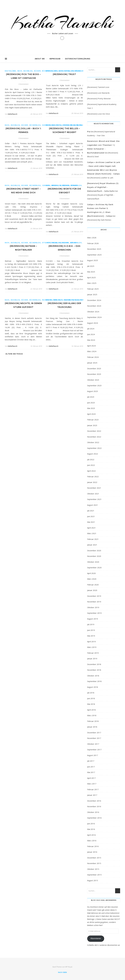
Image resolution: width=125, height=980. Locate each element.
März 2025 (92, 283)
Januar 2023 (92, 425)
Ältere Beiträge (14, 354)
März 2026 (92, 238)
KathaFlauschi (62, 23)
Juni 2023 (91, 403)
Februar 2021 (93, 539)
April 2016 (91, 835)
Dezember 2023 (94, 368)
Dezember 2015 (94, 858)
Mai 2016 (91, 829)
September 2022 (94, 448)
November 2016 (94, 806)
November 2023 (94, 374)
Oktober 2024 (93, 312)
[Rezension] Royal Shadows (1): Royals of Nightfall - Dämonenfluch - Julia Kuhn (103, 187)
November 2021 (94, 488)
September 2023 (94, 385)
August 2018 (93, 687)
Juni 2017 (91, 767)
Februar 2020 (93, 585)
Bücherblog (35, 125)
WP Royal (69, 967)
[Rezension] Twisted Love (98, 87)
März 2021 (92, 533)
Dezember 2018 (94, 664)
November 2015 (94, 863)
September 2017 (94, 750)
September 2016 (94, 818)
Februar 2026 (93, 243)
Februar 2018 (93, 721)
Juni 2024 (91, 334)
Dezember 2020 (94, 550)
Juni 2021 (91, 516)
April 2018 (91, 710)
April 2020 (91, 573)
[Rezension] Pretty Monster (99, 98)
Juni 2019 (91, 630)
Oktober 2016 (93, 812)
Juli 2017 (91, 761)
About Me (40, 59)
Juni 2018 (91, 698)
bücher (37, 71)
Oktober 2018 (93, 676)
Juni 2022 (91, 465)
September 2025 (94, 255)
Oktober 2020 (93, 562)
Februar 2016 (93, 846)
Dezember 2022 (94, 431)
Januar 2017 (92, 795)
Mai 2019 (91, 636)
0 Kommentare (23, 84)
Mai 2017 (91, 772)
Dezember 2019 (94, 596)
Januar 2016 (92, 852)
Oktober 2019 (93, 607)
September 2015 (94, 875)
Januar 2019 (92, 659)
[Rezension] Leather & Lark (102, 178)
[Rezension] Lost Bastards (98, 93)
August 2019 (93, 619)
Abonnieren (96, 938)
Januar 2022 (92, 482)
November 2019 (94, 602)
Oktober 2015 (93, 869)
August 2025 (93, 260)
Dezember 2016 (94, 801)
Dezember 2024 (94, 300)
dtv (44, 243)
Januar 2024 (92, 363)
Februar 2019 (93, 653)
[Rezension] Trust (64, 74)
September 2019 (94, 613)
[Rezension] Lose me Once (99, 114)
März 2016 (92, 841)
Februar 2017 (93, 789)
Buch (20, 71)
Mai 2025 (91, 272)
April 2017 (91, 778)
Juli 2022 (91, 459)
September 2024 (94, 317)
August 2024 (93, 323)
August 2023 (93, 391)
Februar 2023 (93, 420)
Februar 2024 (93, 357)
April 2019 (91, 642)
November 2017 (94, 738)
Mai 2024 (91, 340)
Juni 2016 (91, 824)
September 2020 (94, 567)
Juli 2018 (91, 693)
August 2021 (93, 505)
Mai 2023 (91, 408)
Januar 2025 (92, 294)
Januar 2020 (92, 590)
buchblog (28, 71)
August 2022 (93, 454)
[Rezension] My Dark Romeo (99, 220)
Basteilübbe (10, 71)
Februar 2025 (93, 289)
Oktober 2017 (93, 744)
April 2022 (91, 471)
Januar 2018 (92, 727)
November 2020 (94, 556)
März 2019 (92, 647)
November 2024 (94, 306)
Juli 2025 (91, 266)
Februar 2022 (93, 476)
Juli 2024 (91, 329)
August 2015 (93, 880)
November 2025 (94, 249)
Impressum (55, 59)
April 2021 (91, 528)
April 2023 (91, 414)
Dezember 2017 (94, 733)
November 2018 (94, 670)
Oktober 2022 (93, 442)
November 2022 (94, 437)
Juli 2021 (91, 511)
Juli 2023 (91, 397)
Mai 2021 (91, 522)
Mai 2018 (91, 704)
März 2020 (92, 579)
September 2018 (94, 681)
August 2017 (93, 755)
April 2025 (91, 277)
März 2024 (92, 351)
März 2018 (92, 715)
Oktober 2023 (93, 380)
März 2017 (92, 784)
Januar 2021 (92, 545)
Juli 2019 (91, 624)
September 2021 (94, 499)
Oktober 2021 (93, 494)
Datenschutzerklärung (78, 59)
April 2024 (91, 346)
